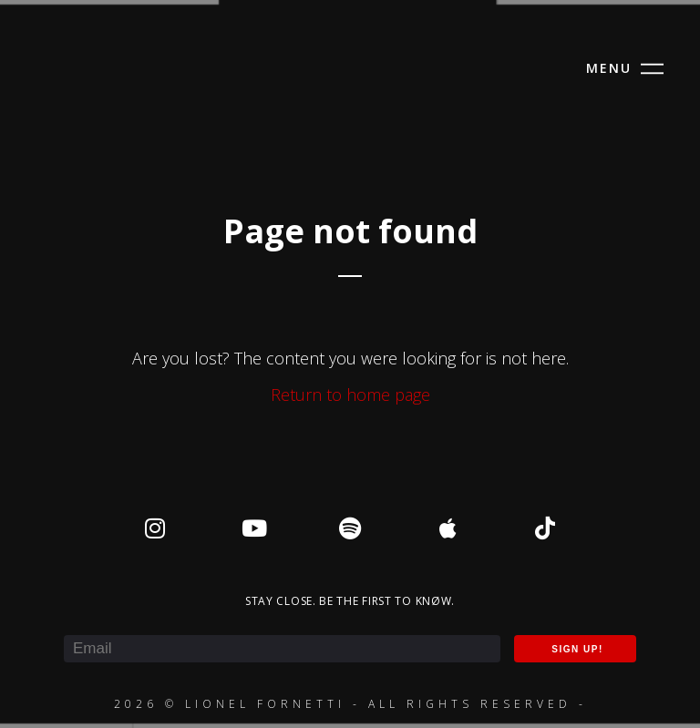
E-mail (66, 622)
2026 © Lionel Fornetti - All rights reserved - (350, 704)
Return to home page (350, 395)
